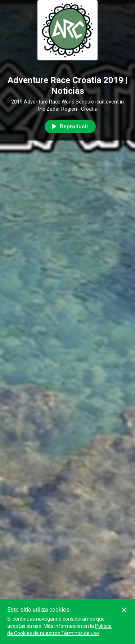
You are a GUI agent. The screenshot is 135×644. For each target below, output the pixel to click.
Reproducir (70, 126)
